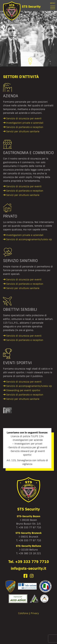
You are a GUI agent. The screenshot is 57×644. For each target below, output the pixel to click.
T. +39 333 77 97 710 (29, 527)
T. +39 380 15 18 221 (29, 553)
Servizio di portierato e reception (25, 127)
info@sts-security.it (28, 568)
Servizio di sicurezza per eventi (24, 118)
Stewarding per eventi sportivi (23, 390)
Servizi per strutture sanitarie (23, 131)
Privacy (35, 613)
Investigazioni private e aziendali (25, 123)
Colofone (23, 613)
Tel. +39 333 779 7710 (29, 562)
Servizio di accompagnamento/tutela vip (29, 239)
